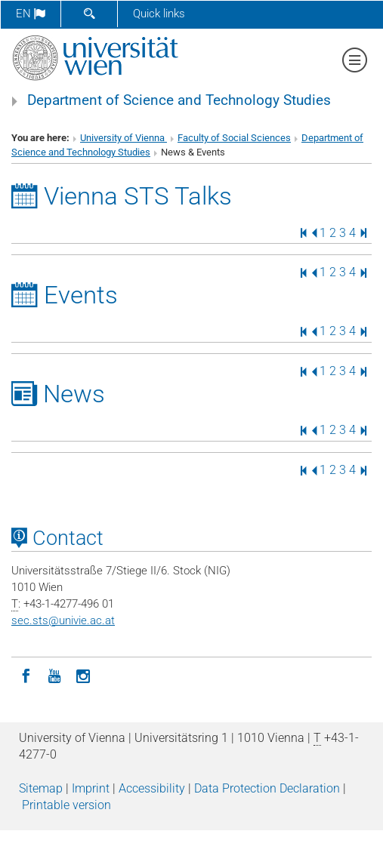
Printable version (66, 805)
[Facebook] (26, 675)
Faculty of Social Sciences (234, 138)
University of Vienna (124, 138)
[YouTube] (54, 675)
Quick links (159, 14)
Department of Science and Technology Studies (179, 100)
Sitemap (41, 788)
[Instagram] (83, 675)
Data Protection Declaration (267, 788)
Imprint (91, 788)
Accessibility (152, 788)
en (31, 14)
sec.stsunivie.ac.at (63, 620)
